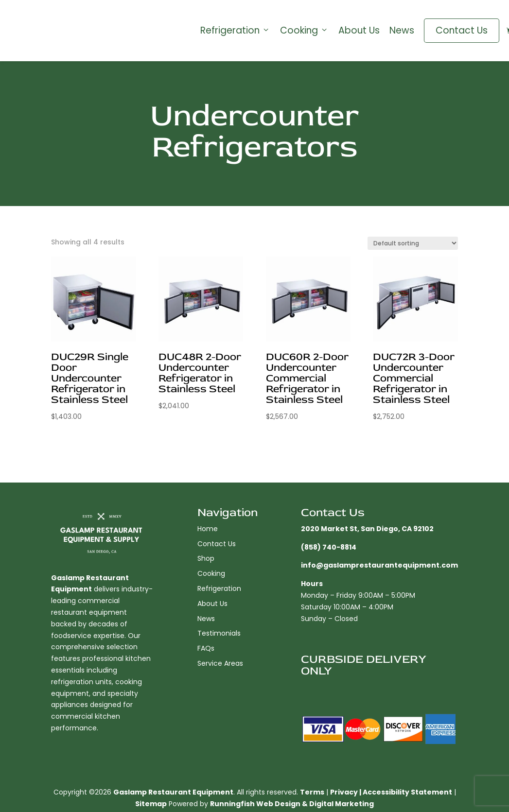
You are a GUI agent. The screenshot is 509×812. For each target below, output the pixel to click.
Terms (312, 792)
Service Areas (220, 663)
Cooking (304, 31)
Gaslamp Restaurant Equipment (173, 792)
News (402, 31)
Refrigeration (235, 31)
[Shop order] (413, 243)
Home (208, 529)
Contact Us (462, 30)
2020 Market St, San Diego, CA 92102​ (367, 529)
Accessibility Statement (407, 792)
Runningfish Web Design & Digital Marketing (292, 804)
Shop (206, 558)
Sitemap (151, 804)
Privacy (344, 792)
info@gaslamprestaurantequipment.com (379, 565)
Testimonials (219, 633)
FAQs (206, 648)
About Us (359, 31)
